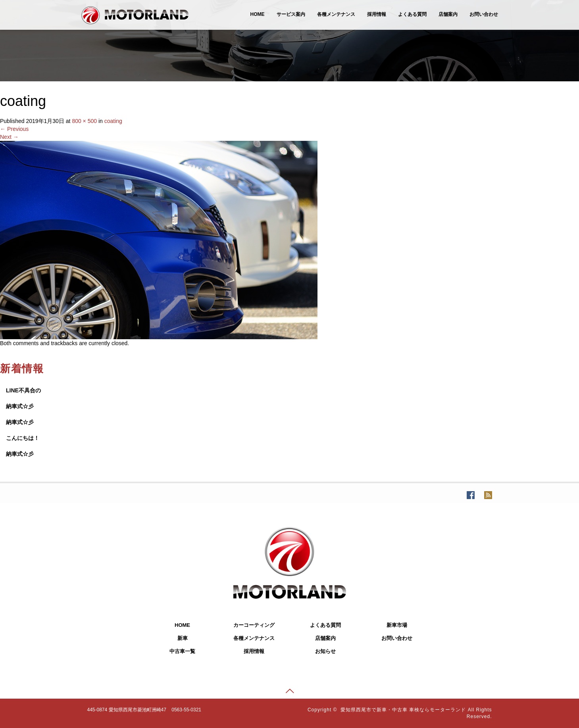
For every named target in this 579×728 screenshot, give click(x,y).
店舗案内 (448, 14)
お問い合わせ (484, 14)
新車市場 (397, 625)
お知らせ (325, 651)
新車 (183, 638)
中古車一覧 (182, 651)
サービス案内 (291, 14)
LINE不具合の (23, 390)
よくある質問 (412, 14)
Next (9, 137)
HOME (258, 14)
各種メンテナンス (336, 14)
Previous (14, 129)
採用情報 (377, 14)
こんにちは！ (23, 438)
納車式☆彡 (20, 406)
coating (113, 121)
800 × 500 (84, 121)
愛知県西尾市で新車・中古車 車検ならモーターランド (403, 710)
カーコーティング (254, 625)
